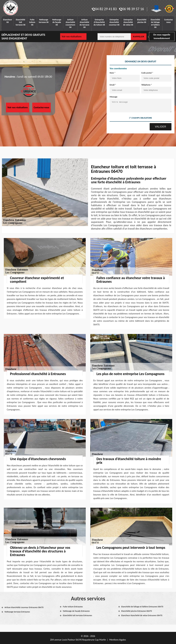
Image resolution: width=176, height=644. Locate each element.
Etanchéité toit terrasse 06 (21, 22)
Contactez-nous (42, 107)
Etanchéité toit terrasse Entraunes (77, 615)
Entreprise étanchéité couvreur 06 (114, 22)
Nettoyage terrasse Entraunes (17, 612)
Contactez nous (169, 21)
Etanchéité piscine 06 (142, 21)
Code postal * (147, 73)
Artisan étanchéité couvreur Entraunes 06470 (24, 607)
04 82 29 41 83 (104, 9)
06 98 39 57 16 (131, 9)
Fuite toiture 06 (32, 22)
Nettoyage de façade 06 (57, 22)
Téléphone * (147, 85)
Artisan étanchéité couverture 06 (70, 23)
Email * (113, 85)
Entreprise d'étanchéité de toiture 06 (99, 22)
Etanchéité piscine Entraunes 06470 (137, 611)
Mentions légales (118, 640)
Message (114, 97)
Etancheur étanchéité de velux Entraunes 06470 (142, 615)
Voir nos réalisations (72, 36)
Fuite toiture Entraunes (73, 607)
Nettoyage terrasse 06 (44, 21)
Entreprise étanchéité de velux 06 (128, 22)
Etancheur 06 (8, 21)
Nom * (113, 73)
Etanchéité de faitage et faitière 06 (155, 23)
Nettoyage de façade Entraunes (76, 611)
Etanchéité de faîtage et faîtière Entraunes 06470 (142, 607)
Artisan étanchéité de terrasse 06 (85, 23)
